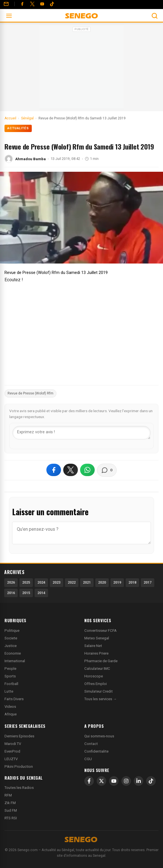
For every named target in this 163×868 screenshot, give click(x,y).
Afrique (11, 714)
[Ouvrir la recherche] (155, 16)
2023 (56, 582)
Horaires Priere (96, 653)
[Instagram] (126, 781)
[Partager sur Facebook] (54, 470)
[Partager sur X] (71, 470)
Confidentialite (96, 751)
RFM (8, 795)
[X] (101, 781)
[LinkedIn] (139, 781)
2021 (87, 582)
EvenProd (12, 751)
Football (11, 684)
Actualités (18, 128)
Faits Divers (14, 699)
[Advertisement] (81, 69)
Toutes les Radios (19, 788)
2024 (41, 582)
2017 (148, 582)
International (15, 661)
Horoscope (94, 676)
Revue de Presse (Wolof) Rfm (30, 393)
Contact (91, 744)
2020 (102, 582)
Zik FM (10, 803)
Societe (11, 638)
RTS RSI (11, 818)
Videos (10, 707)
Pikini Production (19, 767)
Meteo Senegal (97, 638)
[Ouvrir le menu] (9, 16)
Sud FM (11, 810)
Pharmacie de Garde (101, 661)
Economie (13, 653)
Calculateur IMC (97, 669)
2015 (26, 593)
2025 (26, 582)
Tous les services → (100, 699)
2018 (132, 582)
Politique (12, 631)
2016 (11, 593)
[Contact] (6, 4)
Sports (10, 676)
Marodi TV (13, 744)
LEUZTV (11, 759)
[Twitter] (32, 4)
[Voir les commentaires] (107, 470)
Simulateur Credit (99, 691)
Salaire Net (93, 646)
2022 (72, 582)
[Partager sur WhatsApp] (87, 470)
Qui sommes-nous (99, 736)
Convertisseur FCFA (100, 631)
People (10, 669)
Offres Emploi (96, 684)
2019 (117, 582)
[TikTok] (151, 781)
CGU (88, 759)
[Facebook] (22, 4)
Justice (11, 646)
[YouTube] (42, 4)
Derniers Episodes (19, 736)
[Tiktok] (52, 4)
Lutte (9, 691)
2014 (41, 593)
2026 (11, 582)
